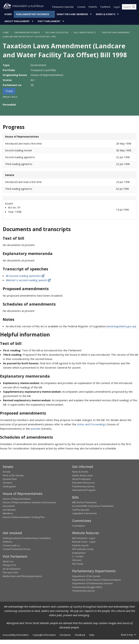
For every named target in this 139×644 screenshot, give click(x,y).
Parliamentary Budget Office (87, 587)
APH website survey (83, 549)
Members (8, 513)
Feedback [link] (80, 635)
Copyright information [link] (44, 635)
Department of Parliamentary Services (93, 583)
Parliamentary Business (33, 14)
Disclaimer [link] (65, 635)
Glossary (77, 560)
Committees (79, 526)
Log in (117, 7)
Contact (81, 7)
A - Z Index (78, 556)
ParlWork (105, 7)
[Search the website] (129, 7)
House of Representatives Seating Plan (24, 517)
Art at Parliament (11, 569)
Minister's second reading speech (28, 280)
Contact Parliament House (17, 549)
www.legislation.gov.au (121, 326)
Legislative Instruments (85, 513)
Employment (79, 553)
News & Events (106, 14)
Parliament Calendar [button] (63, 7)
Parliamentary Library (83, 486)
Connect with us (11, 545)
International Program (84, 490)
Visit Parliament (49, 21)
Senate (7, 472)
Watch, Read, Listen (83, 475)
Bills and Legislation (57, 32)
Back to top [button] (129, 635)
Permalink (9, 104)
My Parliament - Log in (84, 538)
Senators (8, 483)
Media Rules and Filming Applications (22, 576)
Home (8, 14)
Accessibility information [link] (16, 635)
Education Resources (84, 483)
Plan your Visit (10, 572)
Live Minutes (9, 510)
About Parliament (17, 21)
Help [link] (92, 635)
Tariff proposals (81, 510)
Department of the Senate (86, 576)
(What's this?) (10, 97)
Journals (36, 429)
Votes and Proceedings (91, 424)
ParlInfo (93, 7)
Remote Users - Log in (84, 542)
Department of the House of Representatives (97, 580)
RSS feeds (78, 564)
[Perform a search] (134, 7)
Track (9, 91)
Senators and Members (72, 14)
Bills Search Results (85, 32)
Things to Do (9, 565)
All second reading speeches (25, 276)
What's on (8, 561)
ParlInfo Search (80, 545)
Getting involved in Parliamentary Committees (27, 538)
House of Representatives (17, 499)
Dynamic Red (10, 479)
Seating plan (9, 486)
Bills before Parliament (84, 502)
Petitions (7, 542)
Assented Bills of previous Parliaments (93, 506)
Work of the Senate (13, 475)
